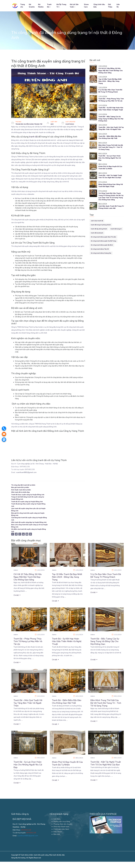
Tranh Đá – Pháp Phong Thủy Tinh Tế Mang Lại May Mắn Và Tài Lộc (110, 102)
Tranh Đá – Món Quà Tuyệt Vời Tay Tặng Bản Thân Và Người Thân (110, 135)
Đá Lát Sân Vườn (74, 6)
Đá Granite (32, 6)
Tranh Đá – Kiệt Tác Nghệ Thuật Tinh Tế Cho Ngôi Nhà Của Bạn (111, 185)
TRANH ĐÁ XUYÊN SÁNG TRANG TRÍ (30, 124)
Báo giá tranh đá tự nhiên (21, 487)
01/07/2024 (71, 124)
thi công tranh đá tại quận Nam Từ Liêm (103, 245)
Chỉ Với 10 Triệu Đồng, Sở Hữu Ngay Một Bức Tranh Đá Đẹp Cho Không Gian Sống (110, 71)
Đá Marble (41, 6)
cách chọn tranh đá (97, 229)
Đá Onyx (18, 198)
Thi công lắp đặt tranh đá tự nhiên (24, 485)
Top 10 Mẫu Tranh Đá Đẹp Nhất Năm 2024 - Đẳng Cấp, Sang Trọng (111, 82)
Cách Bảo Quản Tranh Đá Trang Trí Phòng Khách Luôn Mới (111, 216)
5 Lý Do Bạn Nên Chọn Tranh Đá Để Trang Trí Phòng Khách (111, 92)
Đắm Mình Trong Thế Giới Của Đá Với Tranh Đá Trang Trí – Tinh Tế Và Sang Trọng (110, 155)
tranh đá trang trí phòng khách (101, 233)
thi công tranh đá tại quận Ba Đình (102, 253)
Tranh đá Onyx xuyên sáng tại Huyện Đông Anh (29, 495)
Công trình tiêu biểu (99, 6)
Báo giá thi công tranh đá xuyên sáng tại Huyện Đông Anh (29, 515)
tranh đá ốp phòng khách (99, 237)
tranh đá (33, 137)
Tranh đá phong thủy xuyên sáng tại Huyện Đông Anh (28, 505)
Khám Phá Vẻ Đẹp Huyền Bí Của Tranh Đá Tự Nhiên (111, 176)
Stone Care (86, 6)
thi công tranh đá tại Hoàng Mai (101, 261)
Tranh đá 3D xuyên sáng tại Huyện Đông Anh (28, 502)
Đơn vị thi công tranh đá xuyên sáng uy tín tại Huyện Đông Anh (29, 529)
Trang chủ (23, 6)
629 (54, 124)
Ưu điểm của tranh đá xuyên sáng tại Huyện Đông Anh (28, 534)
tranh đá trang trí (116, 237)
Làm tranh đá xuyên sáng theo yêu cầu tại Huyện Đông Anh (27, 510)
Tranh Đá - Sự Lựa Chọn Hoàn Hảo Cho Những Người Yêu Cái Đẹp (110, 166)
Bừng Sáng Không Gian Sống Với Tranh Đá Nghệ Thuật (110, 193)
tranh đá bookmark (97, 241)
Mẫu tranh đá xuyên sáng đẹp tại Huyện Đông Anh (29, 525)
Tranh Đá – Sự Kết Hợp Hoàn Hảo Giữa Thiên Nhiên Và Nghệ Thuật (110, 113)
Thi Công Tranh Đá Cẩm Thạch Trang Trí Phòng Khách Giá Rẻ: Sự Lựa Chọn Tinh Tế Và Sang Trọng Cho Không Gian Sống (110, 205)
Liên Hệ (118, 6)
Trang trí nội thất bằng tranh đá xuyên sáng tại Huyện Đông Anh (29, 498)
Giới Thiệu (110, 6)
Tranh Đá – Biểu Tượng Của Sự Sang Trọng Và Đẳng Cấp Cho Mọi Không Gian (110, 124)
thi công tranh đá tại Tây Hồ (100, 257)
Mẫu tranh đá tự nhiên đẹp (21, 492)
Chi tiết (17, 600)
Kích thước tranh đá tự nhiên (22, 490)
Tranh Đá (49, 6)
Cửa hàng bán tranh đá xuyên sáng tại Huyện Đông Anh (28, 520)
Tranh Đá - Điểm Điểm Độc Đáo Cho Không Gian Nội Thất (111, 145)
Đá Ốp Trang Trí (61, 6)
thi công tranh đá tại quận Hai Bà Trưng (103, 249)
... (26, 596)
